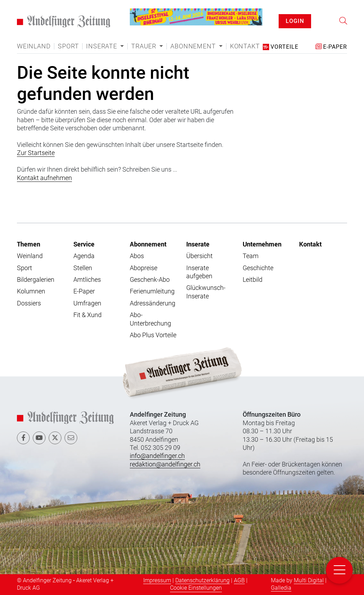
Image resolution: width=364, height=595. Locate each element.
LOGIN (295, 21)
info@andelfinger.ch (157, 456)
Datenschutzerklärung (202, 580)
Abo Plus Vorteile (153, 335)
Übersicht (199, 256)
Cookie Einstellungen (196, 588)
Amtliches (87, 279)
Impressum (157, 580)
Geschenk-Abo (150, 279)
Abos (137, 256)
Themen (29, 244)
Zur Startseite (36, 153)
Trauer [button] (145, 46)
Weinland (34, 46)
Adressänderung (153, 303)
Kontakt (245, 46)
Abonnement (148, 244)
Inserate (198, 244)
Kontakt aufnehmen (44, 178)
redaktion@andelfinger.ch (165, 464)
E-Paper (84, 291)
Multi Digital (309, 580)
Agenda (84, 256)
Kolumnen (31, 291)
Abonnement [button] (194, 46)
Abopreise (144, 268)
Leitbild (253, 279)
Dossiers (29, 303)
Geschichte (258, 268)
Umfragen (87, 303)
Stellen (83, 268)
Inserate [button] (102, 46)
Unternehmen (262, 244)
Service (84, 244)
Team (251, 256)
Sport (68, 46)
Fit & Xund (87, 315)
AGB (239, 580)
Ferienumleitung (152, 291)
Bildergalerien (36, 279)
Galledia (281, 588)
